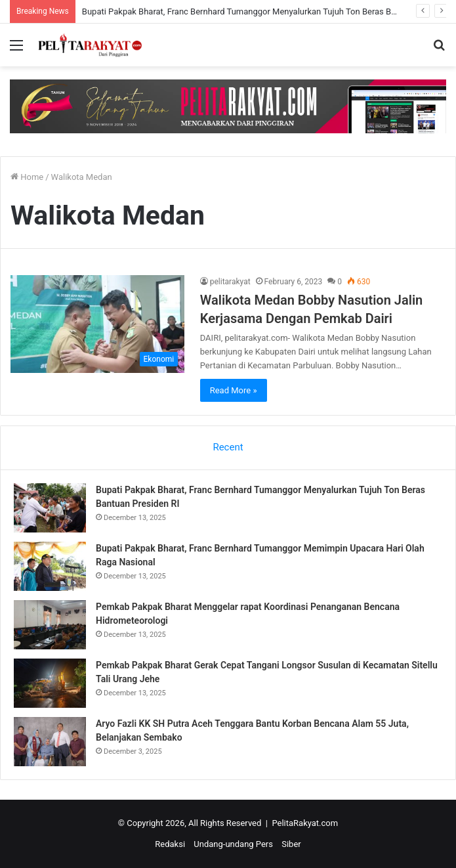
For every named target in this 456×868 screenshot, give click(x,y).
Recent (228, 447)
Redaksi (170, 844)
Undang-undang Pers (233, 844)
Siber (291, 844)
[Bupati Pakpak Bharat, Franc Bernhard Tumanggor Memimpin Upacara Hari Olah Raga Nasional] (50, 566)
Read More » (234, 390)
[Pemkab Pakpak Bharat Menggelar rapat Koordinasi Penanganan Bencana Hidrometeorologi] (50, 625)
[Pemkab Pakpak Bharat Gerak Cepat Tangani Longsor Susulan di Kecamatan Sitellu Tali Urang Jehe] (50, 683)
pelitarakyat (230, 282)
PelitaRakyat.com (305, 823)
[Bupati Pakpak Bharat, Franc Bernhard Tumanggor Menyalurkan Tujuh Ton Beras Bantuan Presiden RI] (50, 508)
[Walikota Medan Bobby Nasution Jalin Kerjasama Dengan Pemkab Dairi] (97, 324)
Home (27, 177)
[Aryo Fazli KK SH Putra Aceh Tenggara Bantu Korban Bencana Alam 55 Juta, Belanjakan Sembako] (50, 742)
